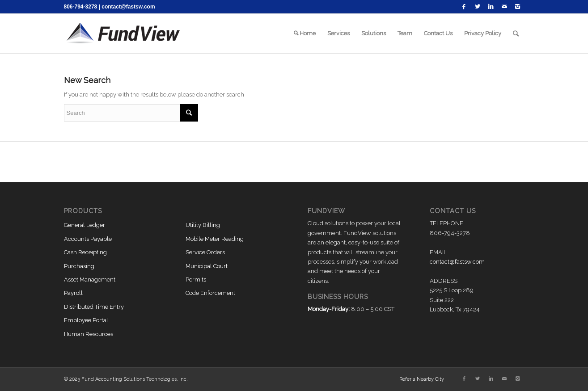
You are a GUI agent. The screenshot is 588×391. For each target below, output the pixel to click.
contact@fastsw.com (128, 7)
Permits (196, 280)
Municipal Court (207, 266)
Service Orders (205, 252)
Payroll (73, 293)
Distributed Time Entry (94, 307)
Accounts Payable (88, 239)
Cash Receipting (85, 252)
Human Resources (89, 334)
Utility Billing (203, 225)
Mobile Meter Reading (215, 239)
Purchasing (79, 266)
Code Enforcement (210, 293)
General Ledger (85, 225)
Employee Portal (86, 320)
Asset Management (90, 280)
